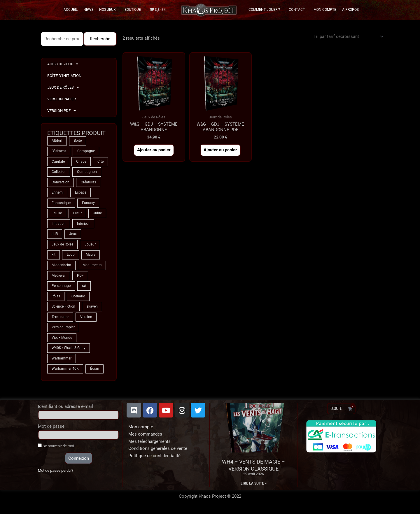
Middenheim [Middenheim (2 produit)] (61, 267)
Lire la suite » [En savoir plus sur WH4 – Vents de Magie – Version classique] (254, 487)
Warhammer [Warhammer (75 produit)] (62, 362)
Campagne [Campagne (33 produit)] (86, 152)
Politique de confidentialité (154, 459)
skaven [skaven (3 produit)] (92, 309)
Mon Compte (325, 10)
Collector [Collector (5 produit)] (59, 173)
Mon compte (141, 430)
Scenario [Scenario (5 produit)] (78, 299)
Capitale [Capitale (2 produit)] (58, 162)
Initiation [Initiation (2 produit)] (59, 225)
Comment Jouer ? (266, 10)
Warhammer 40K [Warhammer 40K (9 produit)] (65, 372)
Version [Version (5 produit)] (86, 320)
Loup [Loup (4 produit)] (71, 257)
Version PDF (62, 111)
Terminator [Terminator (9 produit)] (60, 320)
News (88, 10)
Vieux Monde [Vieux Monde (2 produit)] (62, 341)
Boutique (133, 10)
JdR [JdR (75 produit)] (55, 236)
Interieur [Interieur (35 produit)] (83, 225)
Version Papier (62, 99)
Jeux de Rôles (63, 88)
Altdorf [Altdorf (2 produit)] (57, 141)
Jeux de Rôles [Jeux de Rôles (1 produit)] (62, 246)
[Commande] (348, 37)
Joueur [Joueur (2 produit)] (90, 246)
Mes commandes (145, 437)
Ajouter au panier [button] (154, 150)
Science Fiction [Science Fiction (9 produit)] (63, 309)
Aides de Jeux (63, 64)
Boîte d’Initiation (64, 76)
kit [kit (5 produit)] (54, 257)
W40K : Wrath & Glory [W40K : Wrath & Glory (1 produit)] (69, 351)
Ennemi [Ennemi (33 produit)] (58, 194)
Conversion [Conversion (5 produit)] (61, 183)
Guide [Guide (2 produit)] (98, 215)
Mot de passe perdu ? (56, 474)
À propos (350, 10)
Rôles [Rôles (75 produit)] (56, 299)
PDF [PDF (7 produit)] (80, 278)
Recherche (100, 39)
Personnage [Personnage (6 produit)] (61, 288)
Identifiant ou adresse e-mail (65, 410)
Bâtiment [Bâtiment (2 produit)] (59, 152)
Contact (298, 10)
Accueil (71, 10)
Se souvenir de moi (56, 449)
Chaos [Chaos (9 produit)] (81, 162)
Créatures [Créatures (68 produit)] (88, 183)
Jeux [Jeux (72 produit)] (73, 236)
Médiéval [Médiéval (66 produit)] (59, 278)
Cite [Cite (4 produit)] (101, 162)
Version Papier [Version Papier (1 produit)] (63, 330)
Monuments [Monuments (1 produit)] (92, 267)
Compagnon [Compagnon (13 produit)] (87, 173)
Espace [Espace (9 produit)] (81, 194)
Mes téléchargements (149, 445)
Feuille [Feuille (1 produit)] (57, 215)
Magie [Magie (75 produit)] (91, 257)
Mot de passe (51, 429)
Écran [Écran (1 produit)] (95, 372)
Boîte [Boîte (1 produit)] (78, 141)
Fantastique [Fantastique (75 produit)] (61, 204)
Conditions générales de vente (158, 452)
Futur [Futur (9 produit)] (77, 215)
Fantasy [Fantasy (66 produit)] (88, 204)
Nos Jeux (109, 10)
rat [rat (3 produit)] (84, 288)
